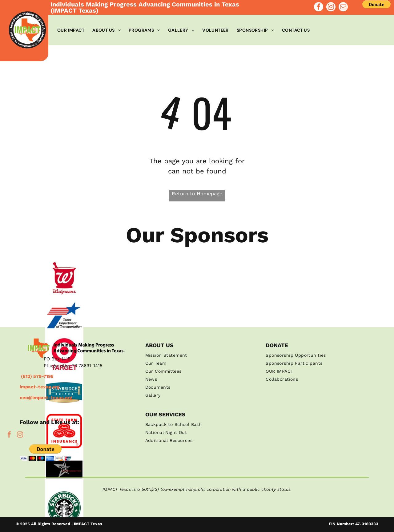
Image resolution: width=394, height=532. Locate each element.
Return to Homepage (197, 194)
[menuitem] (71, 30)
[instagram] (331, 6)
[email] (343, 6)
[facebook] (319, 6)
